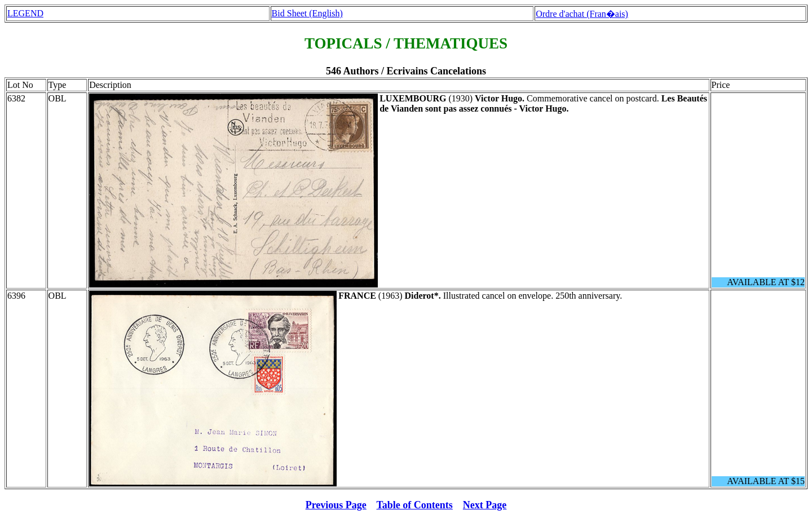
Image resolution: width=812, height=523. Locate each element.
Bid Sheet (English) (307, 13)
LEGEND (25, 13)
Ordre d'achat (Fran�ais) (582, 14)
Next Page (485, 505)
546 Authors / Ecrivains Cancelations (406, 71)
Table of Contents (415, 505)
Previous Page (336, 505)
